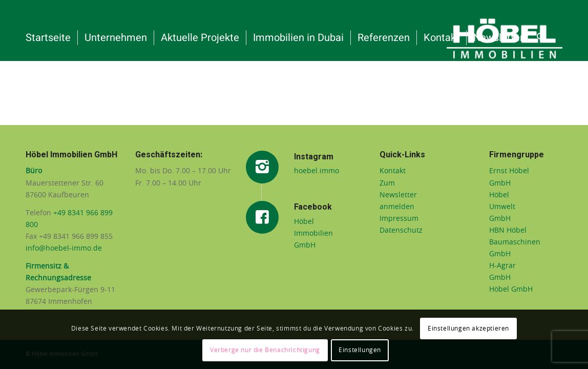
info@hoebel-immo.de (64, 249)
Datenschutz (401, 231)
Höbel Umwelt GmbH (502, 207)
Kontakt (393, 171)
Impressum (399, 219)
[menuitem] (48, 38)
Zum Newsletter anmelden (398, 195)
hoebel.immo (317, 171)
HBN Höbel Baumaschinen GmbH (515, 242)
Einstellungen (360, 350)
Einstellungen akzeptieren (468, 329)
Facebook (313, 207)
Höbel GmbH (511, 290)
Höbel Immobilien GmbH (313, 234)
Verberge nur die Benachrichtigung (265, 350)
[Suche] (541, 38)
